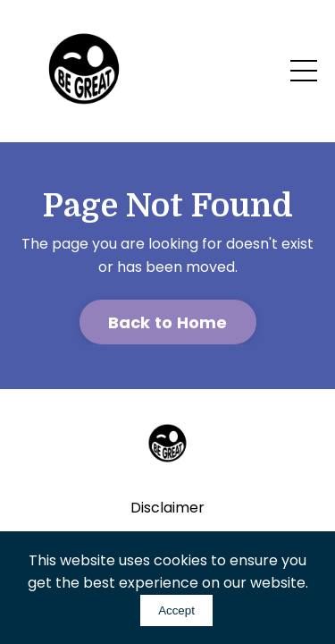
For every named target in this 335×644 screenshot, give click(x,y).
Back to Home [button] (168, 322)
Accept (176, 610)
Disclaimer (167, 508)
